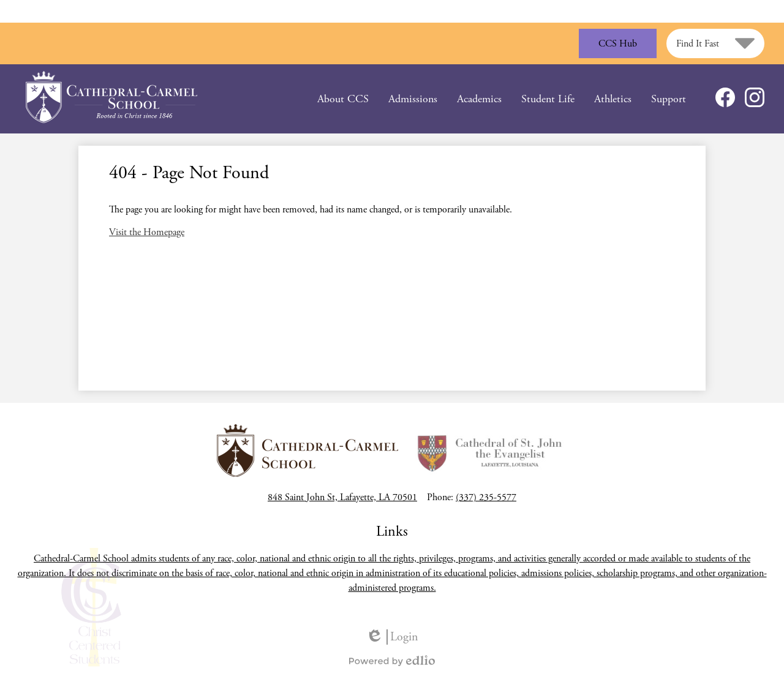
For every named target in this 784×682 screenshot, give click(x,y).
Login (392, 637)
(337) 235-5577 (486, 497)
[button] (343, 99)
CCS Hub (618, 44)
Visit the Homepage (147, 232)
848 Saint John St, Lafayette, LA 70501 (342, 497)
